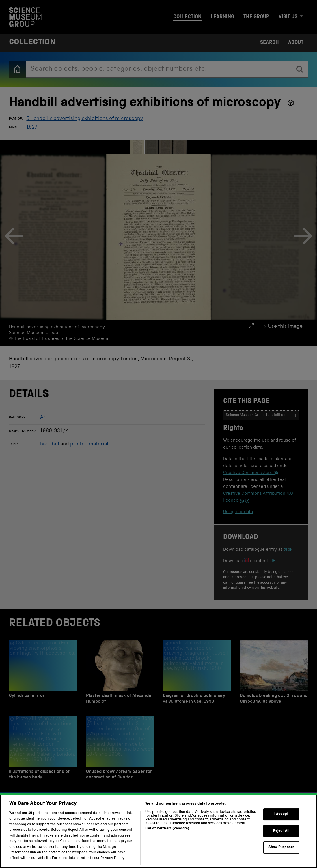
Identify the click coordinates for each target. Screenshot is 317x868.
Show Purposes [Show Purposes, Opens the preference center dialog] (281, 854)
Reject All (281, 838)
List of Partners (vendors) (167, 835)
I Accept (281, 821)
